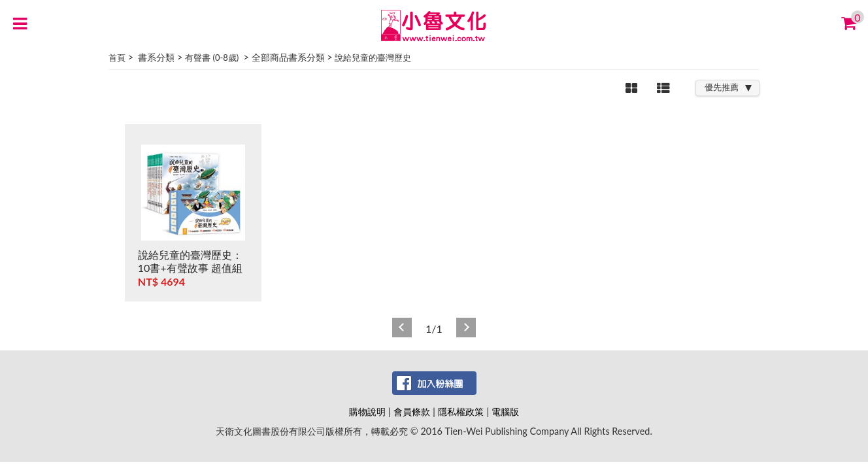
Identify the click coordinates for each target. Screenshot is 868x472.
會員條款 (412, 412)
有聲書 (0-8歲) (212, 58)
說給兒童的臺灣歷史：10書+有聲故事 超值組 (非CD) (190, 268)
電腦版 (505, 412)
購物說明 (367, 412)
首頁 (117, 58)
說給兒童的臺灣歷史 (373, 58)
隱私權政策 (461, 412)
